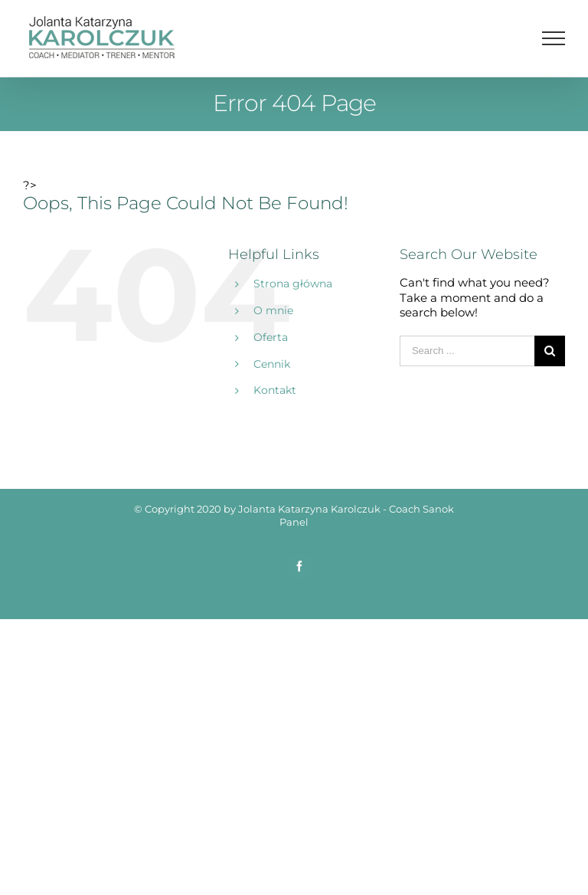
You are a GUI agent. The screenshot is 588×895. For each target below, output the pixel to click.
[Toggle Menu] (554, 38)
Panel (294, 522)
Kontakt (275, 390)
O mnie (273, 310)
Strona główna (293, 284)
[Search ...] (467, 351)
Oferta (271, 337)
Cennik (272, 364)
